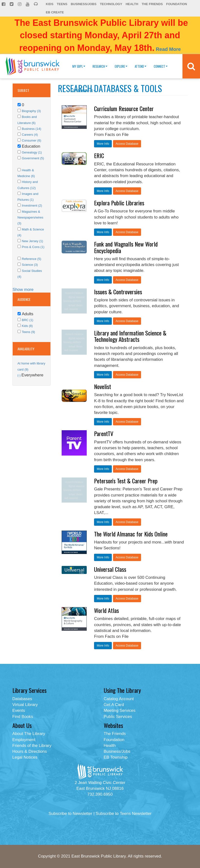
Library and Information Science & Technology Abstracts (130, 336)
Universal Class (110, 569)
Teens (62, 4)
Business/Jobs (83, 4)
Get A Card (114, 705)
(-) (20, 375)
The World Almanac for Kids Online (131, 534)
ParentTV (104, 433)
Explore (121, 66)
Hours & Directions (30, 751)
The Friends (152, 4)
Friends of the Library (32, 746)
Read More (168, 49)
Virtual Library (25, 705)
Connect (161, 66)
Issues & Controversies (118, 292)
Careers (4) (30, 135)
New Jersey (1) (33, 241)
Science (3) (30, 265)
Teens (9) (29, 332)
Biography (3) (31, 111)
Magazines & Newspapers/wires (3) (30, 218)
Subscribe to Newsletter (70, 814)
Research (100, 66)
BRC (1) (28, 320)
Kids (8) (27, 326)
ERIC (99, 155)
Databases (22, 699)
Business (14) (32, 129)
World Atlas (106, 610)
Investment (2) (32, 205)
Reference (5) (32, 259)
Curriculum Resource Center (124, 108)
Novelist (103, 386)
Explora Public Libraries (119, 203)
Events (19, 711)
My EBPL (79, 66)
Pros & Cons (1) (33, 247)
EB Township (116, 757)
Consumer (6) (32, 140)
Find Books (23, 717)
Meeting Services (120, 711)
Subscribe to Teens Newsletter (124, 814)
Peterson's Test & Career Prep (126, 481)
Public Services (118, 717)
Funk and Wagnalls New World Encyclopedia (126, 247)
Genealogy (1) (32, 152)
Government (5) (33, 158)
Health (132, 4)
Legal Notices (25, 757)
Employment (24, 740)
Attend (141, 66)
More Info (103, 144)
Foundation (177, 4)
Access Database (127, 144)
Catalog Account (119, 699)
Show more (23, 290)
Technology (111, 4)
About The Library (29, 734)
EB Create (55, 12)
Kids (50, 4)
